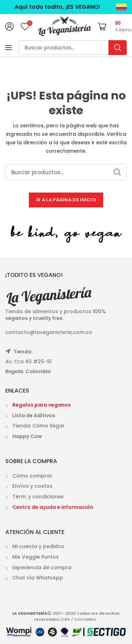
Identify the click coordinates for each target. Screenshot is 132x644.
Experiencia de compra (42, 567)
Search (118, 48)
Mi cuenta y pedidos (38, 546)
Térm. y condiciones (38, 497)
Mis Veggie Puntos (36, 557)
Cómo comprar (32, 476)
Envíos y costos (32, 486)
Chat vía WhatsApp (38, 578)
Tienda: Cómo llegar (39, 426)
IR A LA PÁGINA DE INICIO (66, 200)
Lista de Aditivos (34, 415)
